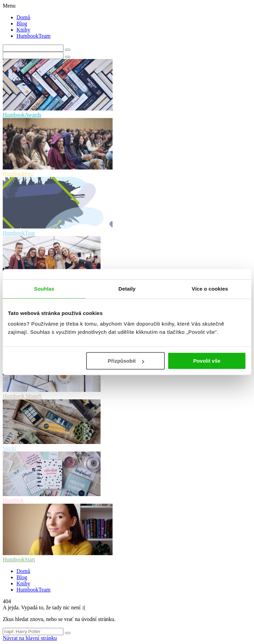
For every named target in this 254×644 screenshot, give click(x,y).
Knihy (23, 30)
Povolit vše (207, 361)
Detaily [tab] (127, 289)
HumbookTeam (33, 36)
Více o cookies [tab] (210, 289)
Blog (22, 24)
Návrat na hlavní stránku (30, 638)
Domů (23, 17)
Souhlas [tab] (44, 289)
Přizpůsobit (126, 361)
